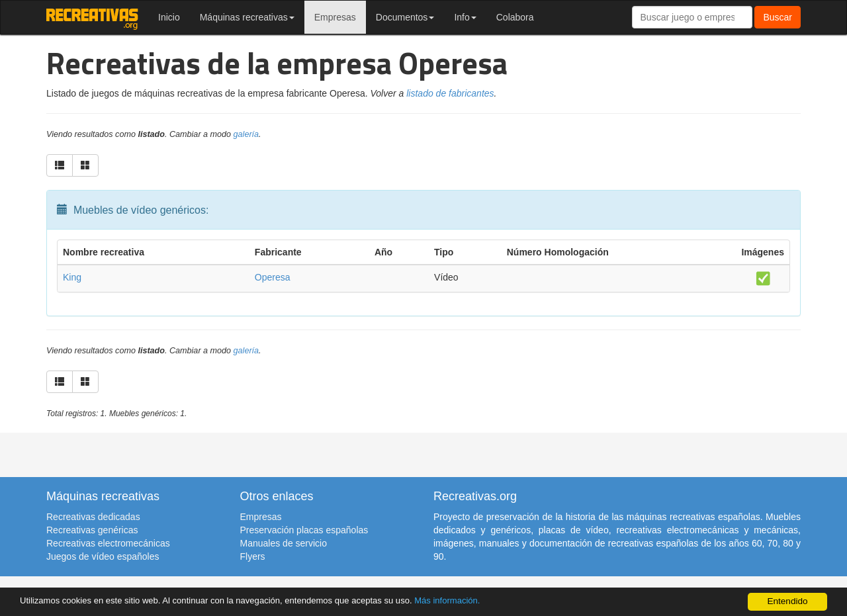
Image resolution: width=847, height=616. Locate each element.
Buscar (778, 17)
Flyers (253, 556)
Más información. (465, 600)
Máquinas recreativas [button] (247, 17)
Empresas (335, 17)
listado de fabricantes (450, 93)
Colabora (515, 17)
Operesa (273, 277)
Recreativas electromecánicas (108, 543)
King (72, 277)
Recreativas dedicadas (93, 517)
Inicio (169, 17)
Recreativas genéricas (92, 530)
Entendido (787, 601)
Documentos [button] (405, 17)
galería (246, 134)
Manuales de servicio (284, 543)
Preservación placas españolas (304, 530)
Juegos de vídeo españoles (103, 556)
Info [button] (465, 17)
